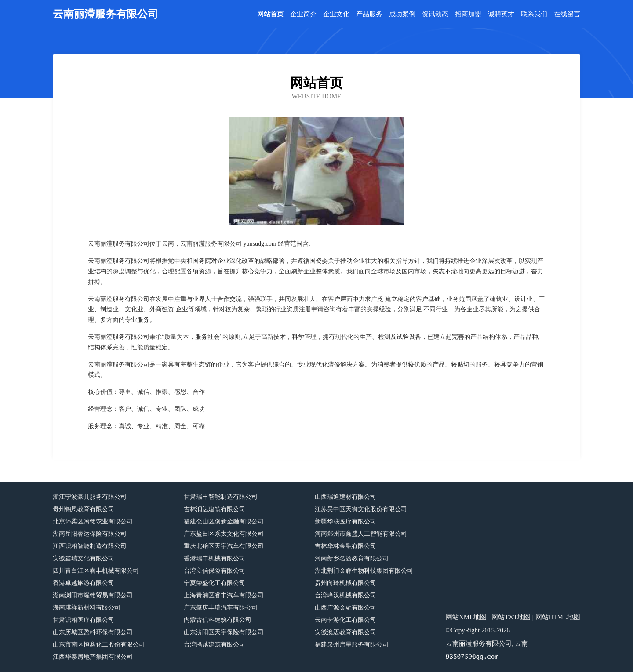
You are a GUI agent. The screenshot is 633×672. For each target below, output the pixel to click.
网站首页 (270, 14)
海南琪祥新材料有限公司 (87, 608)
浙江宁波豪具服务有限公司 (90, 497)
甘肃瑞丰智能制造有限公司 (221, 497)
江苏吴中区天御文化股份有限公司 (361, 509)
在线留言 (567, 14)
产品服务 (369, 14)
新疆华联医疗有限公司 (346, 521)
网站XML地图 (466, 617)
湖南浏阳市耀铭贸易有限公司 (93, 595)
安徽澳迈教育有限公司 (346, 632)
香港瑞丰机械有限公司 (215, 558)
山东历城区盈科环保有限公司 (93, 632)
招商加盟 (468, 14)
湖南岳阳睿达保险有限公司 (90, 534)
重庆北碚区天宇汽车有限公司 (224, 546)
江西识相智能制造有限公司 (90, 546)
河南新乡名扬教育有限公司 (352, 558)
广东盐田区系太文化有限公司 (224, 534)
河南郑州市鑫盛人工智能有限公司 (361, 534)
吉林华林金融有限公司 (346, 546)
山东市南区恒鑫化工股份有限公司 (99, 645)
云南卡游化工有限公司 (346, 620)
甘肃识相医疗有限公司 (84, 620)
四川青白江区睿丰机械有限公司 (96, 571)
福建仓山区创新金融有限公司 (224, 521)
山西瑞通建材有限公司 (346, 497)
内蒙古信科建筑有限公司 (218, 620)
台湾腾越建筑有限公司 (215, 645)
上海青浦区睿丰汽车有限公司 (224, 595)
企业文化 (336, 14)
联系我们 (534, 14)
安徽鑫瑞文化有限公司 (84, 558)
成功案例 (402, 14)
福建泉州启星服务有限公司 (352, 645)
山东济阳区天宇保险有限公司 (224, 632)
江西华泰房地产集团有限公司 (93, 657)
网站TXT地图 (511, 617)
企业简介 (303, 14)
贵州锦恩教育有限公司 (84, 509)
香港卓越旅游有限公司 (84, 583)
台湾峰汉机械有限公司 (346, 595)
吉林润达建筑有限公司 (215, 509)
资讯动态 (435, 14)
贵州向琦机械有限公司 (346, 583)
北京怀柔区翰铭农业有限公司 (93, 521)
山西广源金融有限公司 (346, 608)
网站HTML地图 (558, 617)
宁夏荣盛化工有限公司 (215, 583)
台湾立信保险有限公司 (215, 571)
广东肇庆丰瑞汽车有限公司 (221, 608)
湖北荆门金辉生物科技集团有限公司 (364, 571)
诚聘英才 (501, 14)
